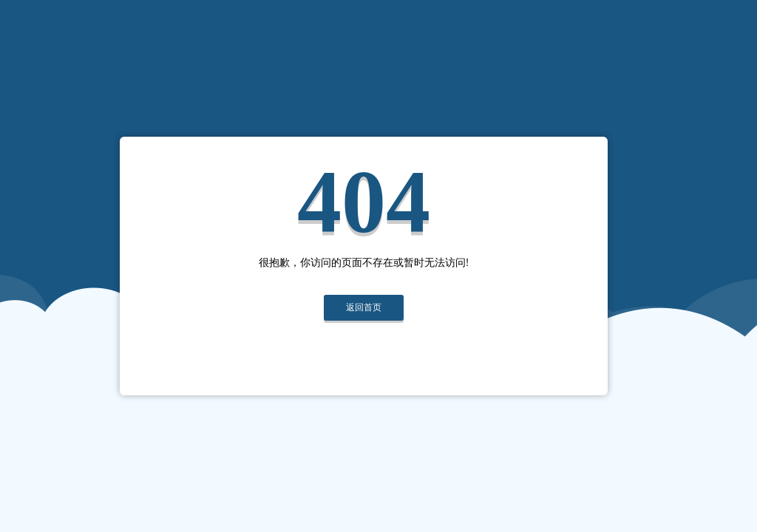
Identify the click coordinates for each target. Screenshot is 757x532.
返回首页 (364, 307)
